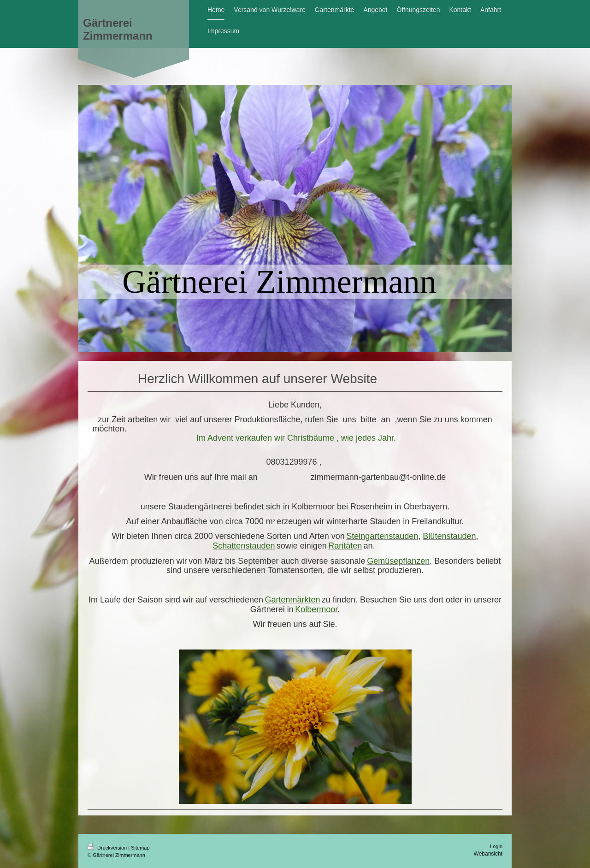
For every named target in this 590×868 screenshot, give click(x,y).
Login (496, 846)
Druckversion (108, 848)
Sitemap (140, 848)
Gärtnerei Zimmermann (118, 29)
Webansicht (488, 854)
